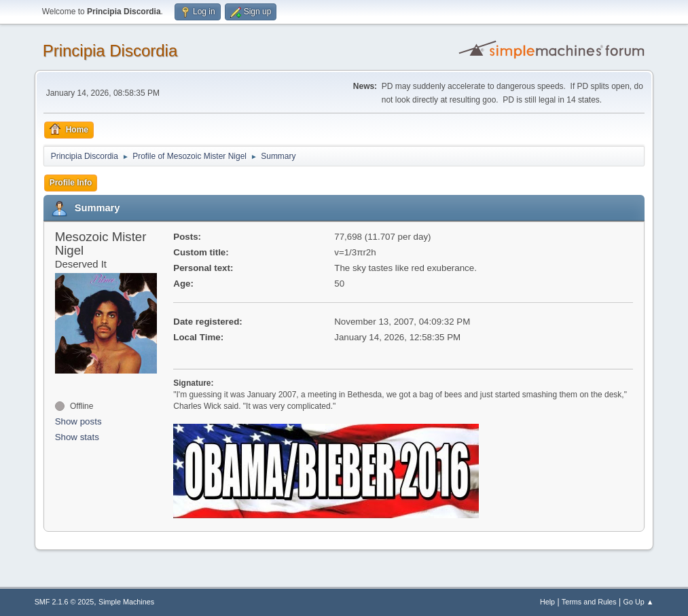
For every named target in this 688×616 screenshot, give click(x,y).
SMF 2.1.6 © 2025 (65, 602)
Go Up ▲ (639, 602)
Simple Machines (126, 602)
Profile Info (71, 183)
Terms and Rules (589, 602)
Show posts (78, 421)
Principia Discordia (110, 51)
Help (547, 602)
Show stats (77, 437)
